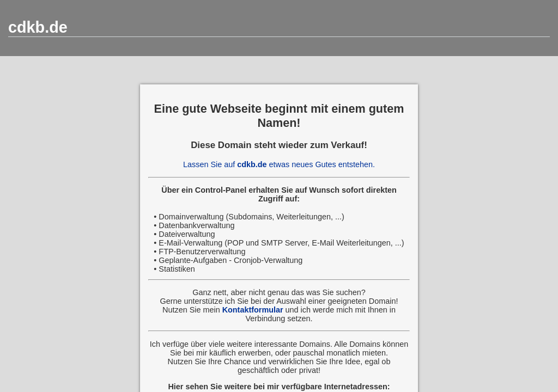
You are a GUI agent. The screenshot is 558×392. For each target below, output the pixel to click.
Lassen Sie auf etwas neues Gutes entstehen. (279, 164)
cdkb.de (38, 27)
